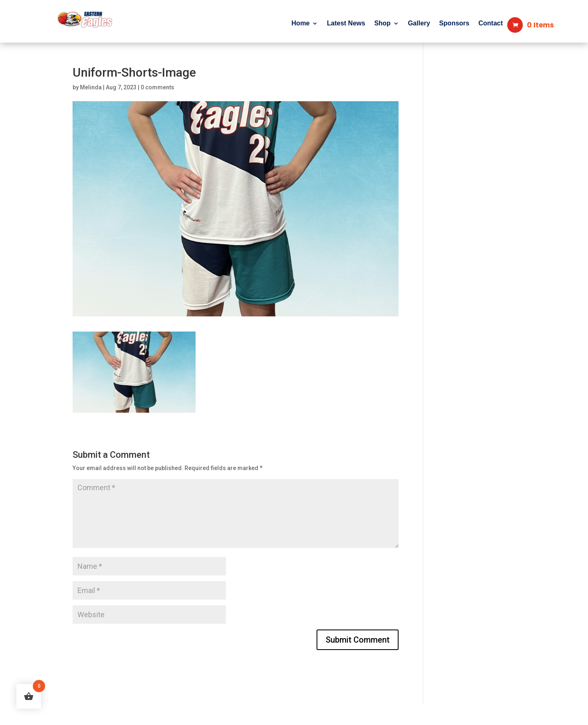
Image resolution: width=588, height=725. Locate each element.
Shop (383, 24)
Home (301, 24)
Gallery (419, 24)
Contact (491, 24)
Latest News (346, 24)
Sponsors (454, 24)
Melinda (91, 87)
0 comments (157, 87)
